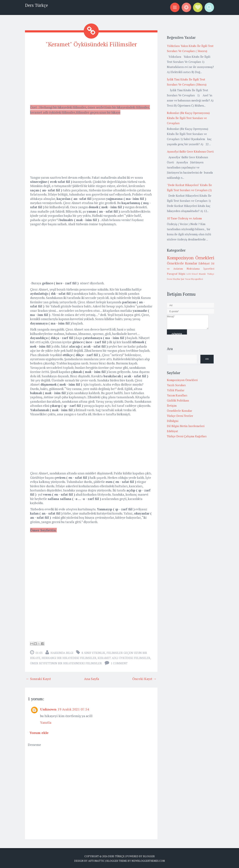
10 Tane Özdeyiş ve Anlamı (184, 218)
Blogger (149, 856)
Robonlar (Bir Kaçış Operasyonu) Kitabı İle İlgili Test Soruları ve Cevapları (188, 118)
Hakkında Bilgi (62, 653)
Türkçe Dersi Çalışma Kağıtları (187, 436)
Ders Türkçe (36, 5)
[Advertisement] (91, 78)
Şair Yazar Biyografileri (192, 279)
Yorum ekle (39, 732)
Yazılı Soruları (176, 385)
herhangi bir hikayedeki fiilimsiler (69, 658)
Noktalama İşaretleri (200, 269)
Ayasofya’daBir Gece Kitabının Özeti (190, 151)
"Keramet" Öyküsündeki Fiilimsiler (91, 44)
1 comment (119, 663)
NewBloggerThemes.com (148, 861)
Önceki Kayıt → (144, 678)
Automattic (96, 861)
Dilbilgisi (173, 421)
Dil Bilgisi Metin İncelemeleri (186, 426)
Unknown (48, 709)
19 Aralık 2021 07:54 (73, 709)
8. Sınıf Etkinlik (93, 653)
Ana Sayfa (91, 678)
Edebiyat (204, 263)
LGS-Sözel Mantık (196, 274)
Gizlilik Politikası (178, 400)
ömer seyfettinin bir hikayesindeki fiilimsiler (66, 663)
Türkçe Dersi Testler (180, 416)
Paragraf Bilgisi (176, 274)
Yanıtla (46, 722)
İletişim (172, 406)
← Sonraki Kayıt (38, 678)
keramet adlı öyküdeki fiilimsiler (124, 658)
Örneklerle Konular (182, 263)
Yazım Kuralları (177, 395)
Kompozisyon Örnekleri (191, 258)
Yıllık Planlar (176, 390)
